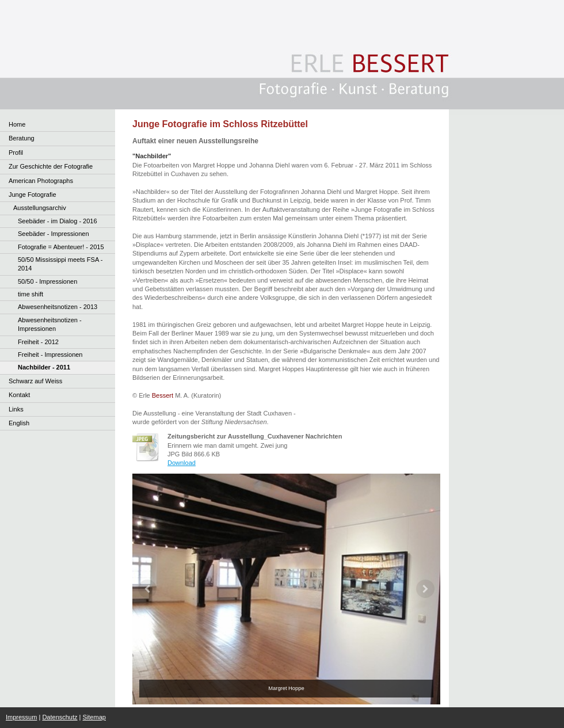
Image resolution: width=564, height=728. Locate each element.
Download (182, 463)
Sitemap (94, 717)
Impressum (21, 717)
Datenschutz (60, 717)
